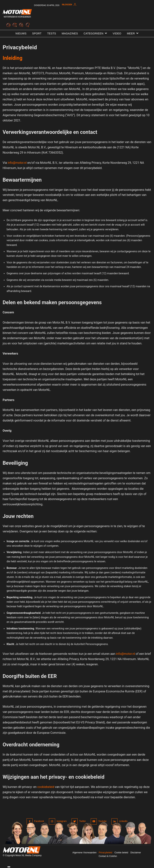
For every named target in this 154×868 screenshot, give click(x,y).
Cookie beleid (121, 853)
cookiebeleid (46, 787)
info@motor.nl (17, 163)
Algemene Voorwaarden (84, 853)
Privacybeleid (106, 853)
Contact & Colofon (108, 856)
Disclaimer (136, 853)
